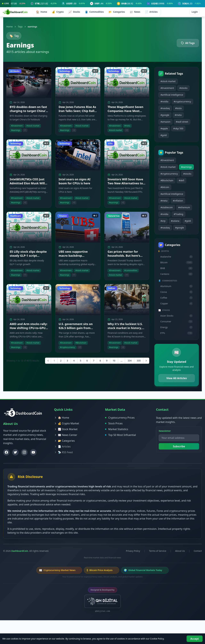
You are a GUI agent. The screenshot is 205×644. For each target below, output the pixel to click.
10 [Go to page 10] (112, 362)
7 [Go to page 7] (92, 362)
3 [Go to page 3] (65, 362)
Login (192, 13)
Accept (193, 638)
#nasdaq (163, 116)
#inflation (176, 216)
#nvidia (162, 103)
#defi (161, 202)
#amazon (164, 130)
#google (163, 123)
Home (13, 27)
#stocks (181, 89)
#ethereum (182, 222)
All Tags (184, 44)
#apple (162, 137)
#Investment (165, 89)
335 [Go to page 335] (137, 362)
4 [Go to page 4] (72, 362)
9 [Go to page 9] (105, 362)
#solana (173, 236)
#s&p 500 (176, 137)
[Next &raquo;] (144, 362)
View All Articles (174, 400)
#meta (176, 123)
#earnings (164, 182)
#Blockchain (178, 195)
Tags (24, 27)
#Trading (177, 229)
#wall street (180, 130)
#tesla (176, 116)
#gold (162, 143)
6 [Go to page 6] (85, 362)
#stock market (166, 83)
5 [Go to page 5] (78, 362)
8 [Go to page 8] (98, 362)
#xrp (161, 236)
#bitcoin (174, 202)
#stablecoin (165, 222)
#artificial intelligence (170, 96)
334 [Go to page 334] (128, 362)
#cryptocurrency (167, 110)
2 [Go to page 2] (59, 362)
